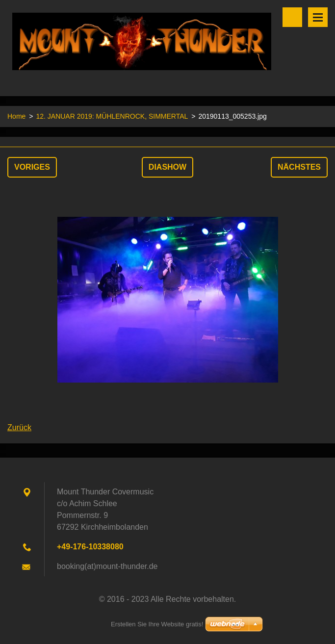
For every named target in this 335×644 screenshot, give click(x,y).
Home (16, 116)
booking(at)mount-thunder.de (107, 566)
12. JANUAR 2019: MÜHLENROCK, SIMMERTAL (112, 116)
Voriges (32, 167)
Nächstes (299, 167)
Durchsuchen (292, 17)
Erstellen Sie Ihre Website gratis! (157, 624)
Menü (318, 17)
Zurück (19, 427)
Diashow (167, 167)
